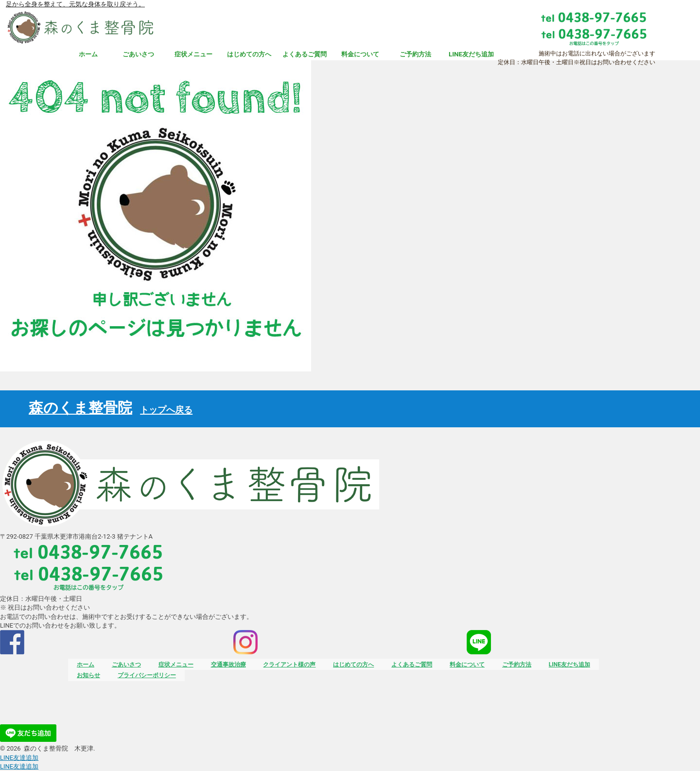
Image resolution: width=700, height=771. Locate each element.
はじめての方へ (249, 54)
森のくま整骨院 (111, 408)
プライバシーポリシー (147, 675)
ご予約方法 (415, 54)
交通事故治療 (228, 665)
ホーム (88, 54)
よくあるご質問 (305, 54)
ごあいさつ (138, 54)
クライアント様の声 (289, 665)
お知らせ (88, 675)
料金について (360, 54)
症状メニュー (193, 54)
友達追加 (19, 758)
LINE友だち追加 (471, 54)
